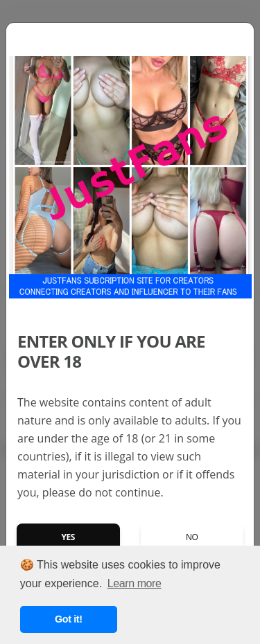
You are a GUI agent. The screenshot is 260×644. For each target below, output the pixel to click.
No (192, 537)
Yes (68, 537)
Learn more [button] (135, 583)
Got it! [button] (69, 619)
